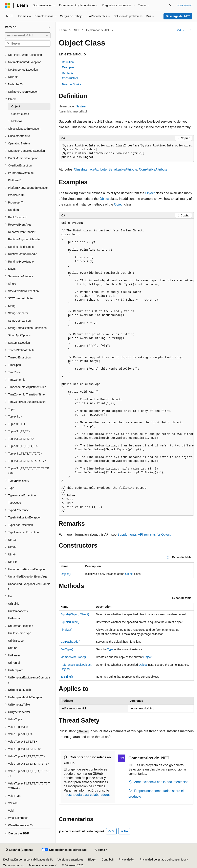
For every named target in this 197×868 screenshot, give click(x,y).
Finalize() (66, 630)
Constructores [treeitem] (20, 114)
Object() (66, 574)
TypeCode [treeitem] (15, 503)
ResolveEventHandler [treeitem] (22, 232)
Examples (68, 67)
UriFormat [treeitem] (14, 618)
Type (110, 649)
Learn (63, 30)
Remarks (68, 73)
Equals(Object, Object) (75, 614)
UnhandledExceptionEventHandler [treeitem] (29, 587)
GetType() (67, 649)
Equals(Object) (70, 622)
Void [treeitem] (11, 811)
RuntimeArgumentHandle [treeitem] (24, 239)
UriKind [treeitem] (13, 648)
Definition (68, 62)
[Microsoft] (7, 5)
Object (150, 193)
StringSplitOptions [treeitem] (19, 335)
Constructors (70, 78)
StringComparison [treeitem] (19, 321)
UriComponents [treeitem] (18, 611)
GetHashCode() (70, 642)
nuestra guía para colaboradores (87, 795)
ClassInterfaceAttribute (90, 169)
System (81, 106)
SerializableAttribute (123, 169)
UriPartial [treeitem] (14, 663)
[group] (126, 152)
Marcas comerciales (42, 865)
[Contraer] (49, 27)
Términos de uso (14, 865)
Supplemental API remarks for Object (144, 535)
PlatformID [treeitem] (15, 180)
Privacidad (125, 860)
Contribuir (108, 860)
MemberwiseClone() (73, 657)
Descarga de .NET (178, 16)
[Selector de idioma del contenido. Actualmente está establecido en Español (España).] (19, 850)
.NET (76, 30)
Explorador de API (98, 30)
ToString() (67, 677)
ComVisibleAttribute (153, 169)
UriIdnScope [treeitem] (16, 641)
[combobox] (28, 36)
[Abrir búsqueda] (170, 5)
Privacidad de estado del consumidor (163, 860)
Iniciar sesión (184, 5)
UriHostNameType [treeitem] (20, 633)
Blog (91, 860)
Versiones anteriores (70, 860)
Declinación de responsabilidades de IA (28, 860)
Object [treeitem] (16, 106)
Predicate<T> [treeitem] (17, 195)
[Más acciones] (190, 30)
